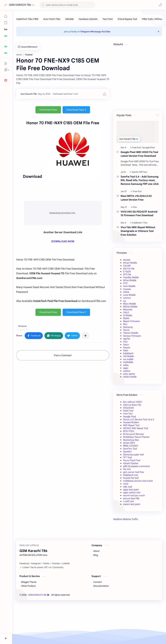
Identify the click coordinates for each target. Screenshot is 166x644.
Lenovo (127, 298)
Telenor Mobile (131, 333)
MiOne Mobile (130, 307)
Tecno (126, 330)
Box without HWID (132, 402)
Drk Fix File (129, 269)
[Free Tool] (137, 148)
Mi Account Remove (133, 434)
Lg (124, 301)
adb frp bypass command (136, 466)
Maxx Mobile (130, 304)
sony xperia (129, 374)
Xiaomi (127, 347)
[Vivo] (135, 207)
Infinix (126, 292)
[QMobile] (69, 19)
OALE (126, 312)
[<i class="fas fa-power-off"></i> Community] (43, 608)
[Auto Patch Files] (52, 19)
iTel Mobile (128, 356)
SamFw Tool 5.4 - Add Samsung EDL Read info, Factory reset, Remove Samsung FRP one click (140, 180)
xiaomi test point (132, 504)
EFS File (127, 274)
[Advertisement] (138, 547)
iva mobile (128, 359)
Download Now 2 (76, 110)
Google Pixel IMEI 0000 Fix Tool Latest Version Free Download (139, 154)
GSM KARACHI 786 (20, 5)
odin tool (127, 487)
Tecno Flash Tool (132, 460)
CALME (127, 266)
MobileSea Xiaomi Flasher (136, 437)
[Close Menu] (159, 32)
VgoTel (126, 339)
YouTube (106, 32)
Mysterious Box (131, 440)
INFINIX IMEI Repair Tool (136, 428)
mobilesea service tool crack (138, 481)
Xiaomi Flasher (131, 463)
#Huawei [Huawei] (22, 326)
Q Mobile (128, 315)
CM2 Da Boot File (132, 405)
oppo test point (131, 490)
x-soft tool (128, 501)
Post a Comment (63, 355)
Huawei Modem (131, 422)
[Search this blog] (67, 5)
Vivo (125, 342)
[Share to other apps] (85, 336)
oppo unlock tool (132, 492)
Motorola (128, 309)
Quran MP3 (129, 443)
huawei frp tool (131, 478)
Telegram (85, 32)
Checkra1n (128, 408)
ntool (126, 484)
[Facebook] (24, 604)
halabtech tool (130, 475)
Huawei (127, 289)
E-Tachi (127, 271)
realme (127, 371)
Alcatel (127, 260)
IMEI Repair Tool (131, 425)
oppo (126, 368)
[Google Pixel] (149, 148)
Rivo (125, 324)
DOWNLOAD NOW (63, 241)
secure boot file (131, 498)
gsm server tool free (133, 472)
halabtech (128, 353)
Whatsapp (96, 32)
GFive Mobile (130, 280)
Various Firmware (132, 336)
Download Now (48, 110)
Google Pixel (129, 417)
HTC (125, 283)
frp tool (127, 469)
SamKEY (127, 452)
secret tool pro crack (134, 495)
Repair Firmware (131, 321)
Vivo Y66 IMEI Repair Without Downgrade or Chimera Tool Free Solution (138, 231)
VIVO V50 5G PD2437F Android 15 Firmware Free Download (139, 214)
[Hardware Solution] (88, 19)
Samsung (128, 327)
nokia (126, 365)
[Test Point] (108, 19)
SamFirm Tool (130, 449)
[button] (160, 5)
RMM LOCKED (130, 446)
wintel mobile (130, 377)
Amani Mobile (130, 263)
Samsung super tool (133, 455)
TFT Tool (127, 457)
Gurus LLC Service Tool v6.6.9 (139, 419)
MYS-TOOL (129, 431)
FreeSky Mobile (131, 277)
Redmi (126, 318)
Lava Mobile (129, 295)
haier (126, 350)
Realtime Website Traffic (126, 519)
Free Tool (128, 414)
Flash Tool (128, 411)
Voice (126, 345)
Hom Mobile (129, 286)
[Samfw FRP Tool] (140, 172)
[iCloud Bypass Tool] (127, 19)
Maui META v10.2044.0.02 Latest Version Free (136, 198)
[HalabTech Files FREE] (27, 19)
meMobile (128, 362)
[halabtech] (138, 223)
